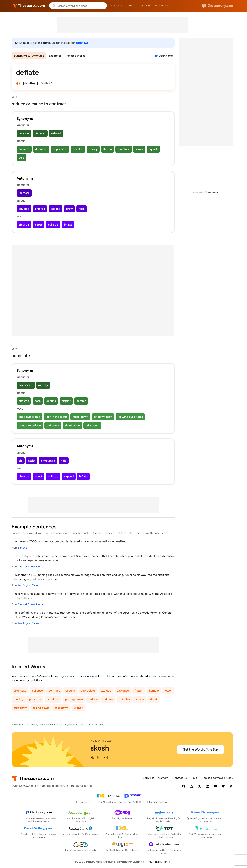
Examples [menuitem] (55, 56)
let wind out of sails (130, 417)
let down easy (103, 417)
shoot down (72, 425)
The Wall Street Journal (31, 567)
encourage (48, 461)
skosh (100, 748)
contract (54, 691)
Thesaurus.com (29, 6)
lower (168, 691)
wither (78, 708)
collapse (24, 149)
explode (106, 691)
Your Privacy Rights (159, 862)
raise (82, 209)
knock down (80, 417)
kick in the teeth (56, 417)
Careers (163, 778)
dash (38, 401)
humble (81, 401)
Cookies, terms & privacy (217, 778)
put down (53, 425)
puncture (124, 149)
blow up (24, 225)
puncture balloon (30, 425)
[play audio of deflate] (18, 83)
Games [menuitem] (131, 6)
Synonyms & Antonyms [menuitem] (29, 56)
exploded (123, 691)
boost (38, 225)
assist (32, 461)
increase (24, 193)
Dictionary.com (218, 6)
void (21, 158)
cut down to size (29, 417)
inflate (68, 225)
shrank (140, 699)
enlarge (40, 209)
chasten (24, 401)
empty (93, 149)
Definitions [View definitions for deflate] (166, 56)
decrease (41, 149)
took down (61, 708)
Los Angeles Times (28, 585)
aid (21, 461)
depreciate (60, 149)
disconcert (26, 385)
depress (24, 133)
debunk (51, 401)
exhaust (56, 133)
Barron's (23, 548)
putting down (74, 699)
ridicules (124, 699)
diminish (40, 133)
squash (153, 149)
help (64, 461)
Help (194, 778)
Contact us (179, 778)
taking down (41, 708)
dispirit (66, 401)
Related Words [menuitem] (76, 56)
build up (53, 225)
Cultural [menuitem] (145, 6)
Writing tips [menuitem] (162, 6)
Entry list (148, 778)
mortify (43, 385)
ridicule (108, 699)
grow (69, 209)
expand (55, 209)
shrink (139, 149)
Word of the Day (101, 741)
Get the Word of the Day (201, 749)
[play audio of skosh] (93, 757)
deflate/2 (82, 43)
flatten (108, 149)
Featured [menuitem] (117, 6)
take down (92, 425)
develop (24, 209)
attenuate (20, 691)
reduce (93, 699)
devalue (78, 149)
